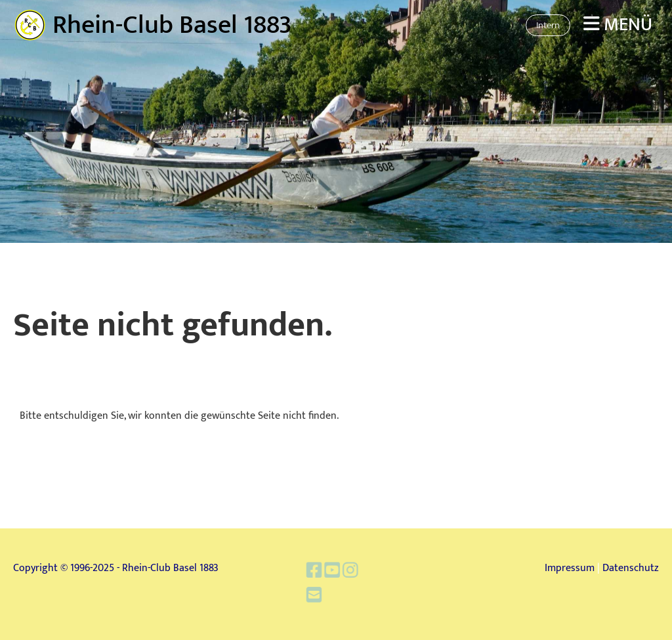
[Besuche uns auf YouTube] (333, 573)
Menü (618, 25)
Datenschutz (631, 568)
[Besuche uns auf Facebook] (317, 573)
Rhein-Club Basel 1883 (172, 25)
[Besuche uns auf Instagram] (349, 573)
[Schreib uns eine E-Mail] (317, 595)
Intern (548, 25)
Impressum (570, 568)
